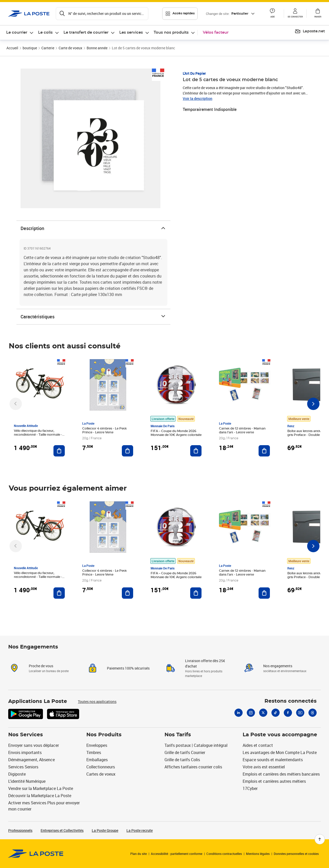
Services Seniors (23, 767)
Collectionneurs (101, 767)
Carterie (48, 48)
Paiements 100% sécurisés (128, 668)
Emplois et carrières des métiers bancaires (281, 774)
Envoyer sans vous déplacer (34, 745)
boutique (30, 48)
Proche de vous (41, 666)
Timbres (94, 752)
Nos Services (26, 735)
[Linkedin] (239, 713)
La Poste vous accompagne (280, 735)
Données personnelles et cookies (296, 854)
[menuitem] (20, 33)
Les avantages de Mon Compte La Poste (280, 752)
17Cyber (250, 788)
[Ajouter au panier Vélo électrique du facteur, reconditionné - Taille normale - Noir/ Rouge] (59, 451)
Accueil (12, 48)
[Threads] (313, 713)
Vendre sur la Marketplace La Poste (41, 788)
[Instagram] (251, 713)
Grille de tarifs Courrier (185, 752)
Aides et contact (258, 745)
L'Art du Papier (194, 73)
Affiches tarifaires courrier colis (193, 767)
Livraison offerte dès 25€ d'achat (205, 663)
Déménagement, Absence (31, 760)
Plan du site (139, 854)
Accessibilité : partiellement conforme (177, 854)
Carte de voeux (70, 48)
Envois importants (25, 752)
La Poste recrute (140, 830)
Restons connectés (291, 701)
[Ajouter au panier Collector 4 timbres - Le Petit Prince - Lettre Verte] (127, 451)
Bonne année (97, 48)
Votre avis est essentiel (264, 767)
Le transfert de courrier (86, 32)
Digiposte (17, 774)
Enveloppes (97, 745)
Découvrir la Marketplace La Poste (40, 796)
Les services (131, 32)
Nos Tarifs (178, 735)
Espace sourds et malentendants (273, 760)
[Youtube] (300, 713)
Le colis (45, 32)
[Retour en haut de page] (320, 839)
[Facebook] (288, 713)
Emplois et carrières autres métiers (274, 781)
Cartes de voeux (101, 774)
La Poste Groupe (105, 830)
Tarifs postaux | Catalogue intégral (196, 745)
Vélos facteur (216, 32)
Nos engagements (278, 666)
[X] (263, 713)
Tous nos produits (171, 32)
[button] (272, 14)
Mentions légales (258, 854)
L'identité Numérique (27, 781)
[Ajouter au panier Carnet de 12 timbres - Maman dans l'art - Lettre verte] (264, 451)
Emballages (97, 760)
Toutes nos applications (97, 702)
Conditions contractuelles (224, 854)
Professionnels (20, 830)
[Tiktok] (276, 713)
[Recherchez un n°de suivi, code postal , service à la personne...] (102, 14)
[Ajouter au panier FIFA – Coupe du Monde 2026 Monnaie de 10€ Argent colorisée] (196, 451)
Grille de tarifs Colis (182, 760)
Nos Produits (104, 735)
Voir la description (198, 98)
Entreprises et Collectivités (62, 830)
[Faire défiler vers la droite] (313, 404)
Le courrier (17, 32)
